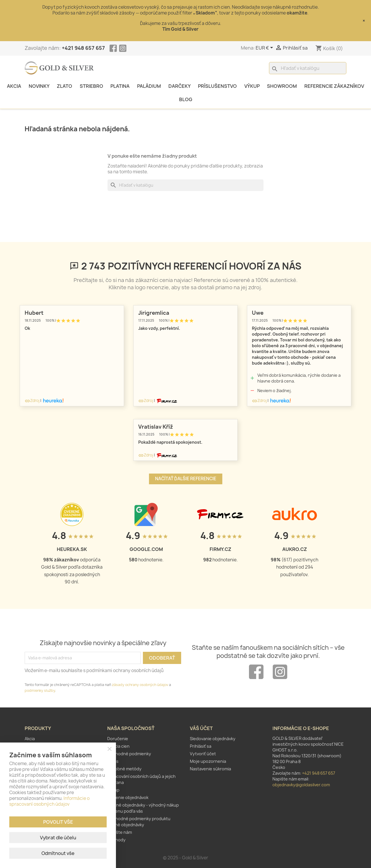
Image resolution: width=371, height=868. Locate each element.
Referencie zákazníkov (334, 86)
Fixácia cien (118, 746)
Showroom (282, 86)
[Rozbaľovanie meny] (265, 48)
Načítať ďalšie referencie (186, 479)
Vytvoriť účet (203, 754)
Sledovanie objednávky (213, 739)
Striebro (91, 86)
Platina (120, 86)
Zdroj (32, 401)
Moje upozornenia (208, 761)
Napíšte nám (120, 832)
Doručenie (118, 739)
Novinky (39, 86)
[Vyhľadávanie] (308, 68)
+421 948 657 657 (83, 48)
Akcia (14, 86)
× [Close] (364, 21)
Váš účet (201, 728)
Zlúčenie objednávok (128, 797)
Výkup (252, 86)
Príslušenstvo (217, 86)
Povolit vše (58, 822)
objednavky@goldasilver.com (301, 785)
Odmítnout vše (58, 853)
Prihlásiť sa (201, 746)
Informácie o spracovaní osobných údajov (49, 801)
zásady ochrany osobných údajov (140, 685)
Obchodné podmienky (129, 754)
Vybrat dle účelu (58, 838)
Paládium (149, 86)
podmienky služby (40, 690)
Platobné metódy (124, 769)
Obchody (116, 840)
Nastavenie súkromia (210, 769)
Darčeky (180, 86)
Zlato (64, 86)
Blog (186, 99)
